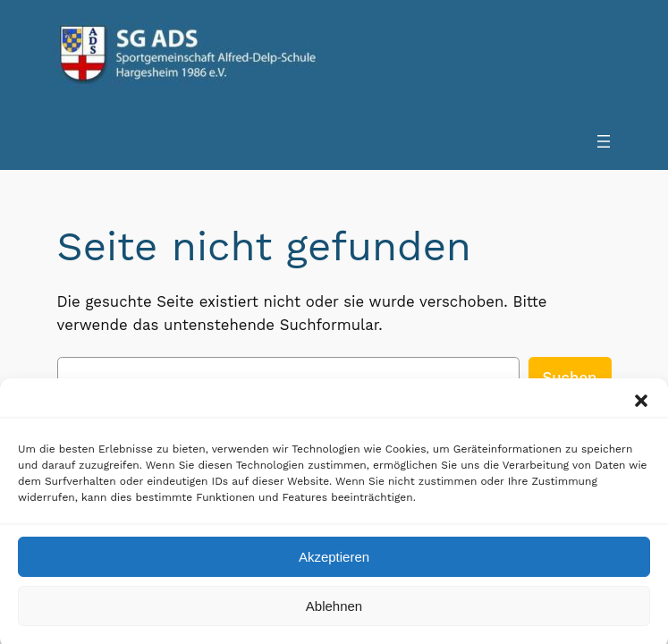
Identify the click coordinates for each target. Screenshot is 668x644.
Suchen (570, 377)
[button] (641, 409)
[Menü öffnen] (604, 141)
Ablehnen (334, 614)
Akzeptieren (334, 565)
